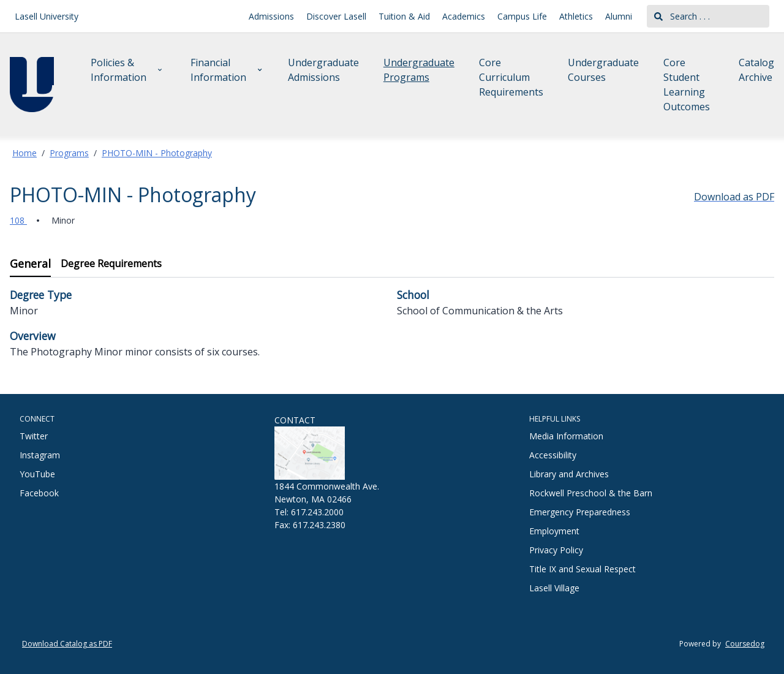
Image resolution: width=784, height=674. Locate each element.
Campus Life (522, 16)
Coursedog (745, 644)
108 (18, 220)
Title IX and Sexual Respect (582, 569)
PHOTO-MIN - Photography (157, 153)
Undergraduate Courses (603, 70)
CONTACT (295, 420)
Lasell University (47, 16)
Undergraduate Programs (419, 70)
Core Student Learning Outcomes (687, 85)
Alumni (619, 16)
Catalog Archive (756, 70)
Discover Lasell (336, 16)
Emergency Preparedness (580, 512)
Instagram (40, 455)
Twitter (34, 436)
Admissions (271, 16)
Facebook (39, 493)
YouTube (37, 474)
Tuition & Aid (404, 16)
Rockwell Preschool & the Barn (591, 493)
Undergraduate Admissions (323, 70)
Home (24, 153)
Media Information (566, 436)
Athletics (576, 16)
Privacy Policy (556, 550)
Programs (69, 153)
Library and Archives (569, 474)
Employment (554, 531)
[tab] (30, 264)
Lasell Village (554, 588)
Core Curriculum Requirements (511, 77)
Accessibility (553, 455)
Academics (464, 16)
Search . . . (682, 16)
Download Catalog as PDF (67, 644)
